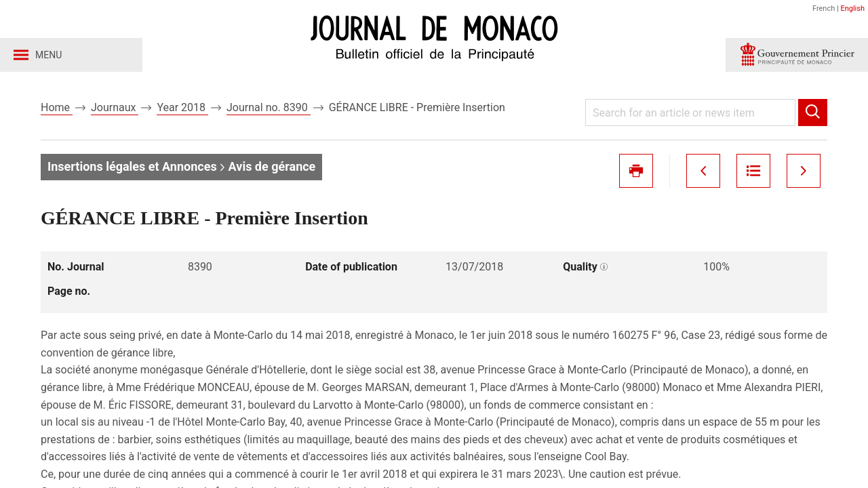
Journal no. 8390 (269, 107)
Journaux (115, 107)
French (824, 8)
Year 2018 (182, 107)
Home (57, 107)
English (852, 8)
